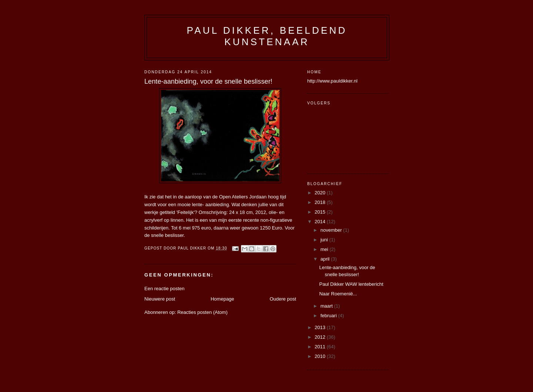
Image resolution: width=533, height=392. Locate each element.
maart (327, 306)
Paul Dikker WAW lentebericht (351, 284)
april (326, 259)
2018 (321, 202)
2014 (321, 222)
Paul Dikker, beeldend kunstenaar (267, 36)
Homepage (222, 299)
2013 (321, 327)
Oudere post (283, 299)
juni (325, 240)
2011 (321, 347)
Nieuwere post (160, 299)
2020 (321, 193)
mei (325, 249)
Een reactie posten (164, 289)
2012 (321, 337)
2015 (321, 212)
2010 (321, 356)
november (332, 230)
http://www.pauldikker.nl (332, 81)
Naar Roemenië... (338, 294)
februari (329, 316)
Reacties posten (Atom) (202, 312)
